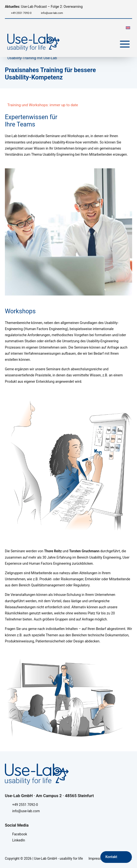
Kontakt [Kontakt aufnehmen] (111, 857)
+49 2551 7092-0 (21, 13)
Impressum (97, 858)
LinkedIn (19, 840)
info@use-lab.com (52, 13)
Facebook (20, 834)
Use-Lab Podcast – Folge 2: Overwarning (44, 7)
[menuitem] (128, 27)
